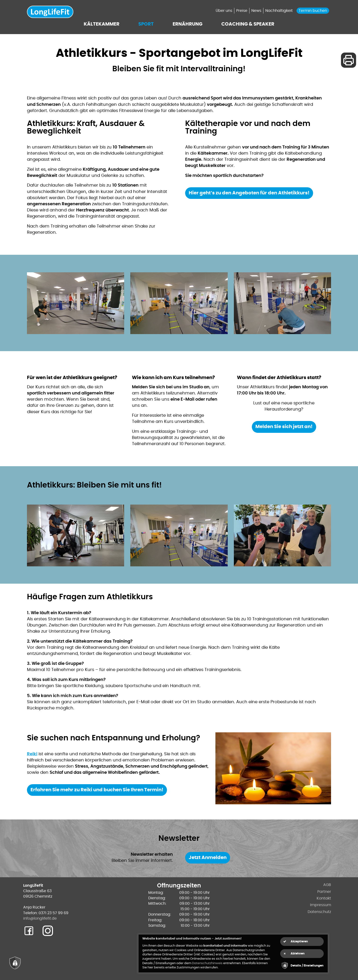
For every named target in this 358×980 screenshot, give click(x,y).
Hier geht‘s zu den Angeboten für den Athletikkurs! (249, 193)
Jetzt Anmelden (208, 858)
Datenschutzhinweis (207, 963)
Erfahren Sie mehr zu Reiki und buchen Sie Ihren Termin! (97, 790)
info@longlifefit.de (40, 918)
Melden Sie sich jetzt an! (284, 427)
